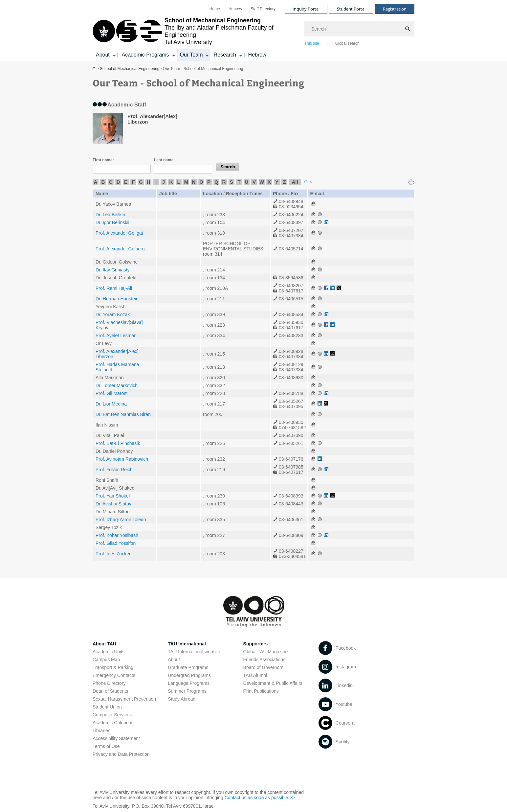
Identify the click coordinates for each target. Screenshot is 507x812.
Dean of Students (110, 691)
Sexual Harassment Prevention (124, 699)
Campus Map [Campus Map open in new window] (106, 660)
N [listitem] (194, 182)
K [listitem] (171, 182)
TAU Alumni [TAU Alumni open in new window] (255, 675)
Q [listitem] (216, 182)
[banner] (253, 31)
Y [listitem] (277, 182)
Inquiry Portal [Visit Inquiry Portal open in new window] (306, 9)
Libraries (101, 731)
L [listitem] (178, 182)
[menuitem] (215, 9)
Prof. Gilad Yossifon (116, 543)
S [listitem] (231, 182)
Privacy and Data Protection (121, 754)
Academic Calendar (113, 723)
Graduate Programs (188, 667)
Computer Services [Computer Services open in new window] (112, 715)
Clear (309, 182)
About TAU (104, 644)
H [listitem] (149, 182)
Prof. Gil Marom (112, 393)
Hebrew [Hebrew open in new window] (235, 9)
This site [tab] (312, 43)
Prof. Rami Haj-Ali (114, 288)
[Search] (359, 29)
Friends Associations (264, 660)
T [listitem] (239, 182)
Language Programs (189, 683)
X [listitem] (269, 182)
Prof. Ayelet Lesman (116, 336)
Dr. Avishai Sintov (113, 504)
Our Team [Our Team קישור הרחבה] (191, 55)
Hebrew (257, 55)
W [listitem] (262, 182)
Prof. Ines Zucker (113, 554)
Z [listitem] (284, 182)
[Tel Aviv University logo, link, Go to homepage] (195, 31)
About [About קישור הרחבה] (103, 55)
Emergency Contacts (114, 675)
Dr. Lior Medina (111, 404)
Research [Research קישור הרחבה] (225, 55)
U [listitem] (247, 182)
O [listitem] (201, 182)
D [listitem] (118, 182)
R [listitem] (224, 182)
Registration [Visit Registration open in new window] (395, 9)
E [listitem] (126, 182)
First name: (103, 160)
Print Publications (261, 691)
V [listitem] (254, 182)
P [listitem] (209, 182)
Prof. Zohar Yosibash (117, 535)
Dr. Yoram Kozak (113, 314)
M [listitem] (186, 182)
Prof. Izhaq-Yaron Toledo (121, 520)
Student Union (107, 707)
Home (215, 9)
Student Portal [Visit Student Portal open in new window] (351, 9)
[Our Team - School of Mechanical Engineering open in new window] (313, 204)
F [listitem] (133, 182)
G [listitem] (141, 182)
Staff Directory (263, 9)
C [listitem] (111, 182)
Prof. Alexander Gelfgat (119, 233)
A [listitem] (96, 182)
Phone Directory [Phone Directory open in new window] (109, 683)
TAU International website (194, 652)
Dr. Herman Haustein (117, 299)
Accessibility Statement (116, 738)
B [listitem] (103, 182)
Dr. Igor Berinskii (112, 222)
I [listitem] (156, 182)
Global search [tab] (347, 43)
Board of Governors (263, 667)
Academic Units (109, 652)
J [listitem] (164, 182)
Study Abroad (182, 699)
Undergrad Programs (189, 675)
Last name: (164, 160)
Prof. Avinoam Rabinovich (122, 459)
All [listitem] (295, 182)
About (174, 660)
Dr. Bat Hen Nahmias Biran (123, 414)
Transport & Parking (113, 667)
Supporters (256, 644)
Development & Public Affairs (273, 683)
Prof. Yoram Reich (114, 470)
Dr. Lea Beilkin (110, 215)
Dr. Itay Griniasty (112, 270)
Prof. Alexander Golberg (120, 249)
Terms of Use (106, 746)
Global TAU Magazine (266, 652)
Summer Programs (187, 691)
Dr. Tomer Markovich (117, 385)
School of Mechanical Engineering (95, 69)
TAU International (187, 644)
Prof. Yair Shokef (113, 496)
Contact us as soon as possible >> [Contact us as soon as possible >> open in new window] (260, 798)
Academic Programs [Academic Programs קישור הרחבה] (145, 55)
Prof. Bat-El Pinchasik (118, 443)
